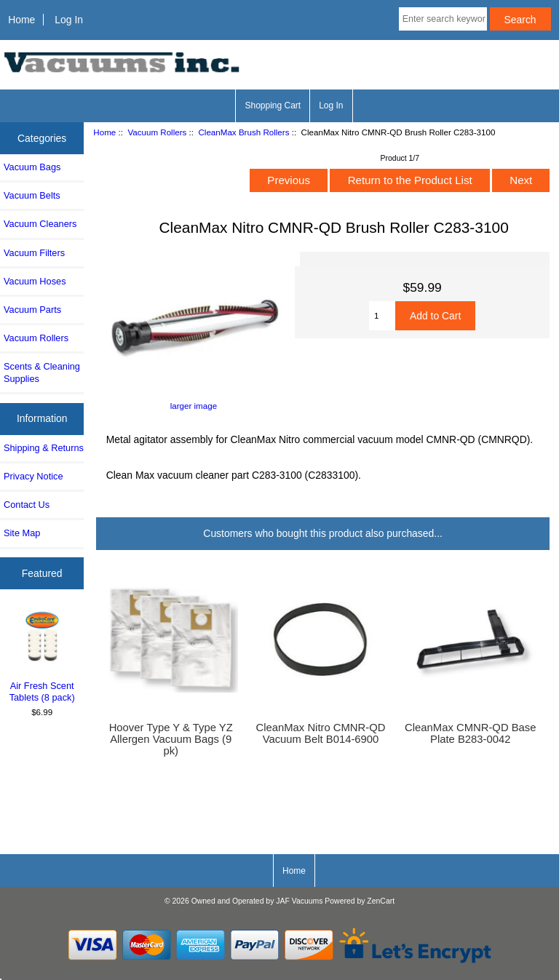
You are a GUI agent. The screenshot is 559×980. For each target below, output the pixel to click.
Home (21, 20)
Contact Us (27, 505)
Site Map (22, 533)
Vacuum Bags (32, 167)
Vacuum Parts (32, 310)
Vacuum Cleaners (40, 224)
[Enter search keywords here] (443, 19)
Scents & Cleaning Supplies (42, 372)
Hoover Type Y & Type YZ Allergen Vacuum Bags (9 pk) (171, 739)
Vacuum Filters (34, 253)
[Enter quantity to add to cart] (382, 316)
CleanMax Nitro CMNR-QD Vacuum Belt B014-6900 (321, 733)
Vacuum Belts (32, 195)
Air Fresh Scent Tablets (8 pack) (42, 656)
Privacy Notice (33, 476)
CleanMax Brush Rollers (243, 132)
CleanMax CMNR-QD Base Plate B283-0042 (470, 733)
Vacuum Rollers (157, 132)
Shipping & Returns (44, 448)
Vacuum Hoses (35, 281)
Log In (69, 20)
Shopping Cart (273, 105)
